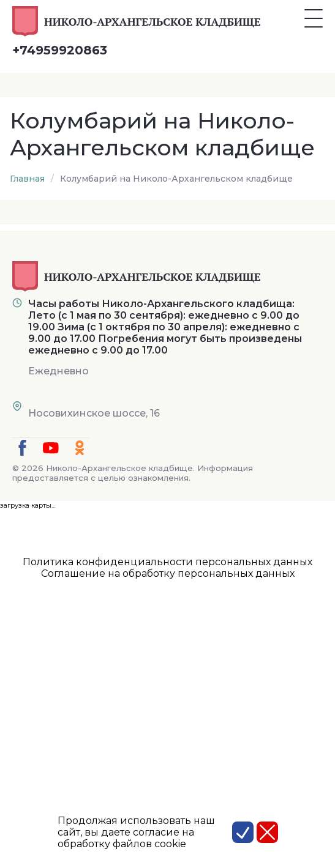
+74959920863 (60, 50)
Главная (27, 179)
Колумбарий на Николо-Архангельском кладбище (176, 179)
